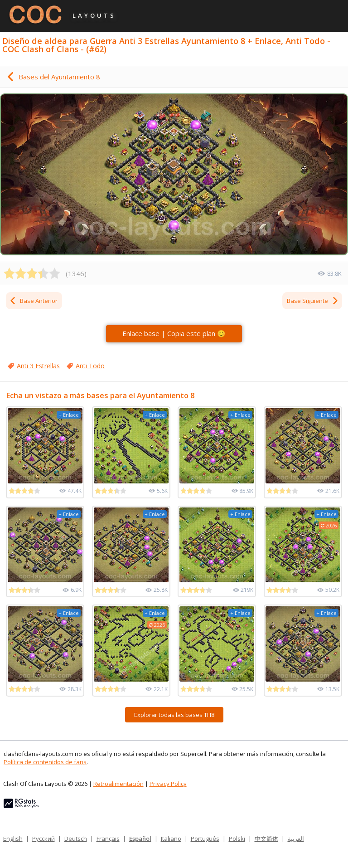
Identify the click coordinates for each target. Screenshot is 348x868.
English (13, 839)
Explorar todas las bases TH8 (174, 715)
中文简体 (266, 839)
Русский (43, 839)
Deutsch (76, 839)
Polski (237, 839)
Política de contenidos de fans (45, 762)
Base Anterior (33, 301)
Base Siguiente (313, 301)
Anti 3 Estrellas (38, 366)
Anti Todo (90, 366)
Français (108, 839)
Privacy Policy (168, 784)
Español (140, 839)
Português (205, 839)
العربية (296, 839)
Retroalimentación (118, 784)
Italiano (171, 839)
